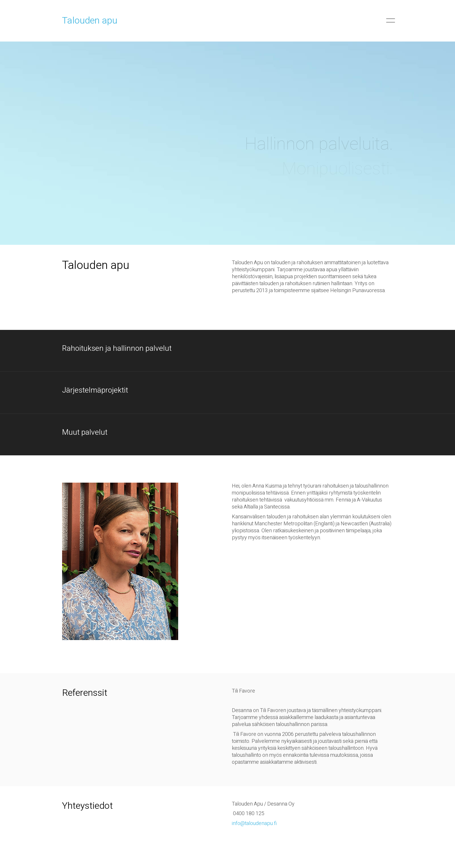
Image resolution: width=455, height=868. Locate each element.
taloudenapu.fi (261, 823)
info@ (238, 823)
